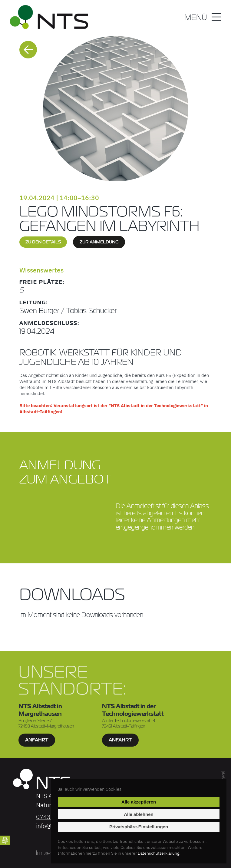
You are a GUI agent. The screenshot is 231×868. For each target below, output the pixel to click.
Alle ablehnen (139, 814)
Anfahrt (36, 740)
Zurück (28, 50)
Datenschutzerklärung (158, 853)
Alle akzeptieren (139, 802)
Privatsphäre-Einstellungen (139, 827)
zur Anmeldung (99, 242)
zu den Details (43, 242)
